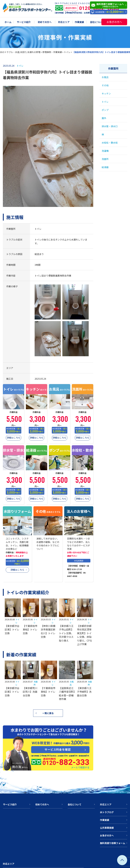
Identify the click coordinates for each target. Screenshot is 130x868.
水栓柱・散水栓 (110, 143)
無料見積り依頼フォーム (113, 843)
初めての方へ (45, 22)
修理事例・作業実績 (52, 52)
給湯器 (105, 167)
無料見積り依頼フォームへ (109, 5)
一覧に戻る (48, 713)
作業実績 (79, 22)
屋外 (104, 118)
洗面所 (105, 159)
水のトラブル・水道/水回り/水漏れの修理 (20, 52)
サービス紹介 (24, 22)
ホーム (8, 22)
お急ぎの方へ (114, 22)
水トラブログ (107, 812)
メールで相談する (80, 767)
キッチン (106, 93)
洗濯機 (105, 151)
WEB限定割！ (107, 12)
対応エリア (64, 22)
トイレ (67, 52)
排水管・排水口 (110, 126)
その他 (105, 85)
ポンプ (105, 110)
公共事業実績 (107, 828)
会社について (97, 22)
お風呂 (105, 77)
